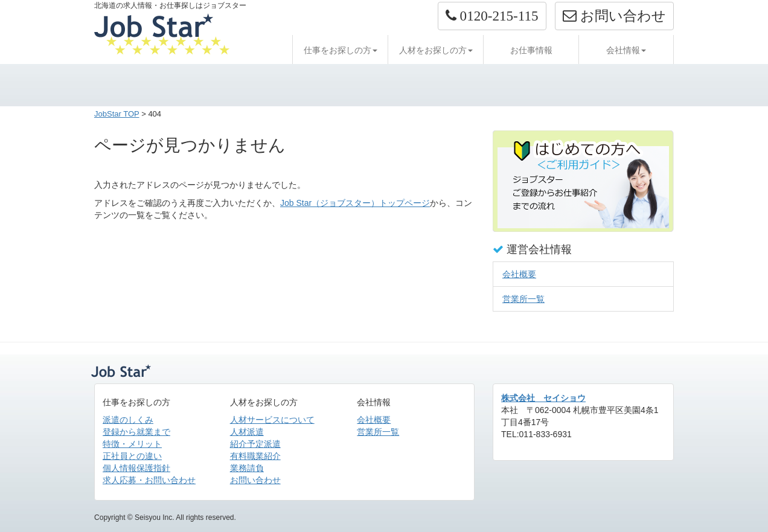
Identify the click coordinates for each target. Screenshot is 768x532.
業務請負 (247, 468)
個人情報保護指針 (136, 468)
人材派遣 (247, 432)
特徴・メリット (132, 444)
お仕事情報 (531, 50)
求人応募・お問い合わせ (149, 480)
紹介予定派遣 (255, 444)
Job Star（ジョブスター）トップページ (355, 203)
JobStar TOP (117, 114)
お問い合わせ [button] (614, 16)
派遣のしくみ (128, 420)
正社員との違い (132, 456)
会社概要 (519, 274)
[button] (492, 16)
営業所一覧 (523, 299)
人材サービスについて (272, 420)
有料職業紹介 (255, 456)
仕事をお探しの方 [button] (341, 50)
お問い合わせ (255, 480)
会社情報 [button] (626, 50)
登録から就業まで (136, 432)
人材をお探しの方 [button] (436, 50)
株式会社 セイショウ (543, 398)
